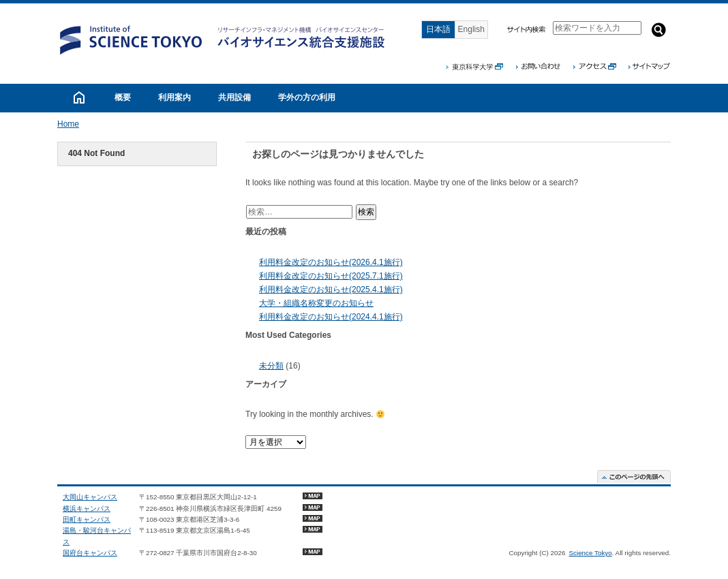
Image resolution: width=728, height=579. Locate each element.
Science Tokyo (590, 553)
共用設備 (234, 97)
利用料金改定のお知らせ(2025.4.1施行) (331, 289)
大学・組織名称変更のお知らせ (316, 303)
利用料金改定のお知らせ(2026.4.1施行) (331, 262)
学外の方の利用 (307, 97)
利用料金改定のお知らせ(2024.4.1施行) (331, 317)
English (471, 29)
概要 (123, 97)
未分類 (271, 366)
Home (68, 124)
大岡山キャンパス (90, 497)
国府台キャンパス (90, 553)
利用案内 (175, 97)
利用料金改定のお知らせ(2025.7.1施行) (331, 276)
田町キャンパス (87, 519)
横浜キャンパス (87, 508)
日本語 (438, 29)
